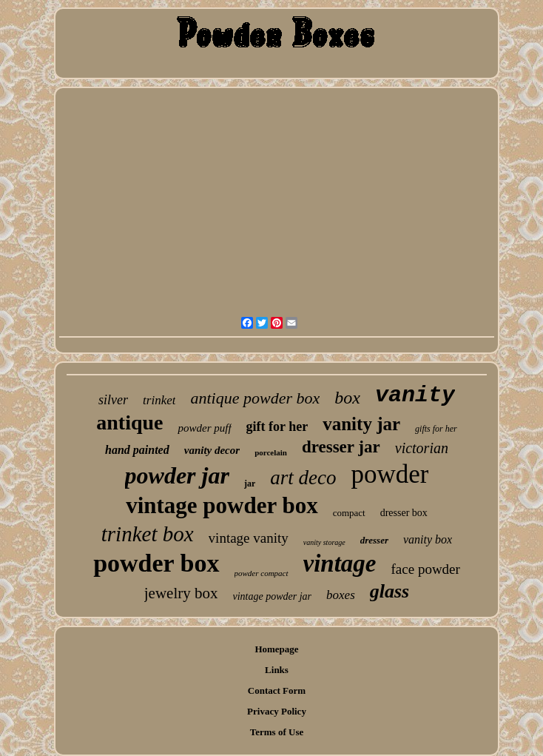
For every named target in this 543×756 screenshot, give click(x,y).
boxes (341, 595)
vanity (415, 395)
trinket (159, 400)
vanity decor (212, 450)
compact (349, 513)
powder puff (204, 428)
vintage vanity (249, 538)
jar (250, 484)
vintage (340, 563)
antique (129, 422)
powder (389, 474)
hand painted (137, 450)
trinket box (148, 534)
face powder (426, 569)
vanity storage (324, 542)
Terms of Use (277, 732)
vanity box (428, 539)
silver (113, 400)
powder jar (177, 475)
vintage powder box (222, 505)
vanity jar (361, 424)
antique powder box (255, 398)
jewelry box (181, 593)
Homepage (276, 649)
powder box (156, 563)
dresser (374, 540)
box (347, 398)
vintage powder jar (273, 596)
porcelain (271, 452)
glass (389, 591)
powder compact (262, 573)
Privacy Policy (277, 711)
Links (277, 670)
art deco (303, 478)
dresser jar (341, 447)
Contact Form (277, 690)
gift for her (277, 426)
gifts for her (436, 429)
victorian (422, 448)
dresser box (404, 513)
